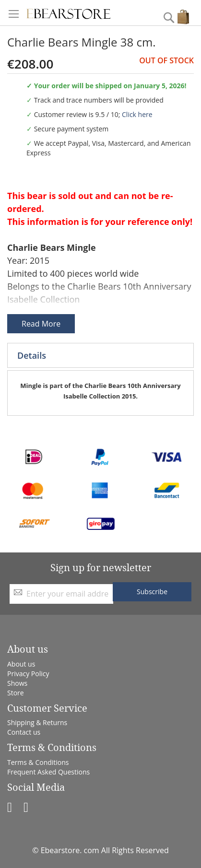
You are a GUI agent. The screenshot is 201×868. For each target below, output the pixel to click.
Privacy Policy (28, 674)
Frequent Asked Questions (48, 772)
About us (21, 664)
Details (32, 355)
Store (16, 693)
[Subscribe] (152, 592)
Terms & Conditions (38, 762)
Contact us (24, 732)
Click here (137, 114)
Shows (17, 683)
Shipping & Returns (37, 722)
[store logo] (68, 13)
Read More (41, 324)
